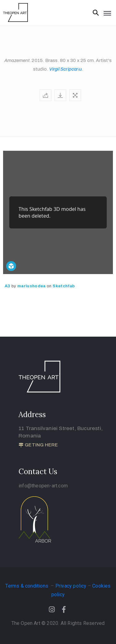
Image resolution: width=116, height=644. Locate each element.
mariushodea (32, 286)
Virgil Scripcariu (65, 69)
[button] (38, 445)
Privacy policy (71, 586)
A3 (8, 286)
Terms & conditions (27, 586)
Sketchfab (64, 286)
